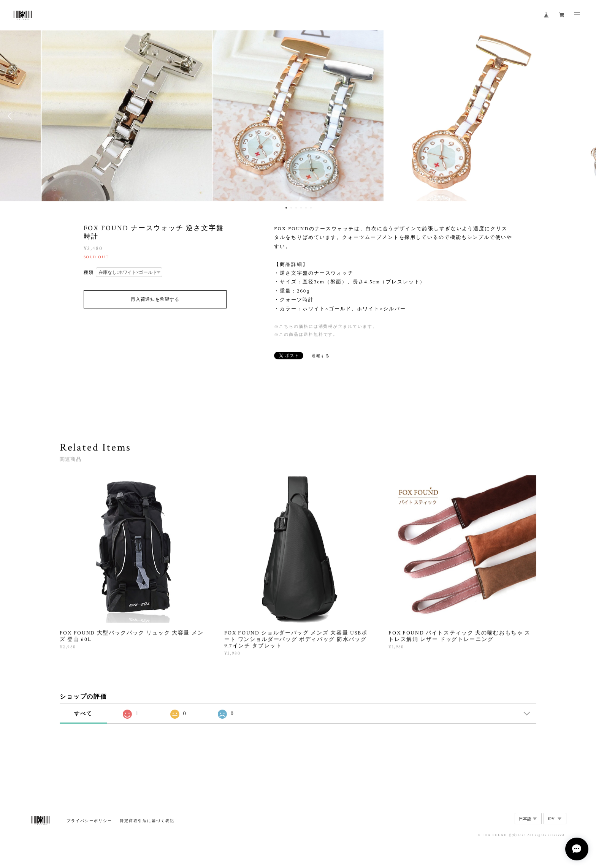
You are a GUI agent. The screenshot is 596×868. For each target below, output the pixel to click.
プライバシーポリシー (89, 821)
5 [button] (306, 208)
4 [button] (301, 208)
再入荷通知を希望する (155, 299)
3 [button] (296, 208)
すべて (83, 714)
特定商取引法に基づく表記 (147, 821)
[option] (298, 116)
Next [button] (585, 116)
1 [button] (286, 208)
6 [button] (311, 208)
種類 (89, 272)
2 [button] (291, 208)
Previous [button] (11, 116)
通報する (321, 356)
